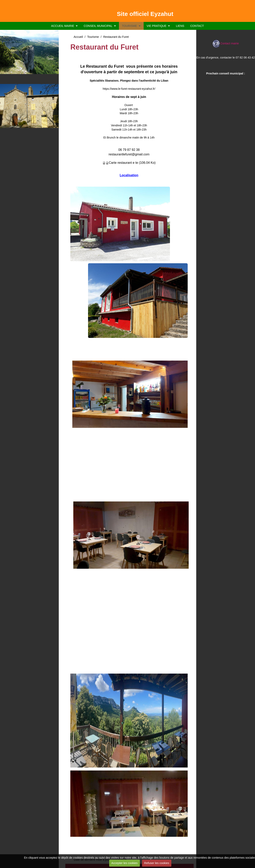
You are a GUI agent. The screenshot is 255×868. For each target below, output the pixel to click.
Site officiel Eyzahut (145, 14)
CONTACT (197, 26)
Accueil (78, 37)
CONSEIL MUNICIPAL (98, 26)
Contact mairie (226, 43)
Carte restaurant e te (123, 163)
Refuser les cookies (157, 863)
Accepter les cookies (125, 863)
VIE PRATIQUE (157, 26)
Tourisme (93, 37)
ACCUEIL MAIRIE (63, 26)
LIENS (180, 26)
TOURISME (129, 26)
